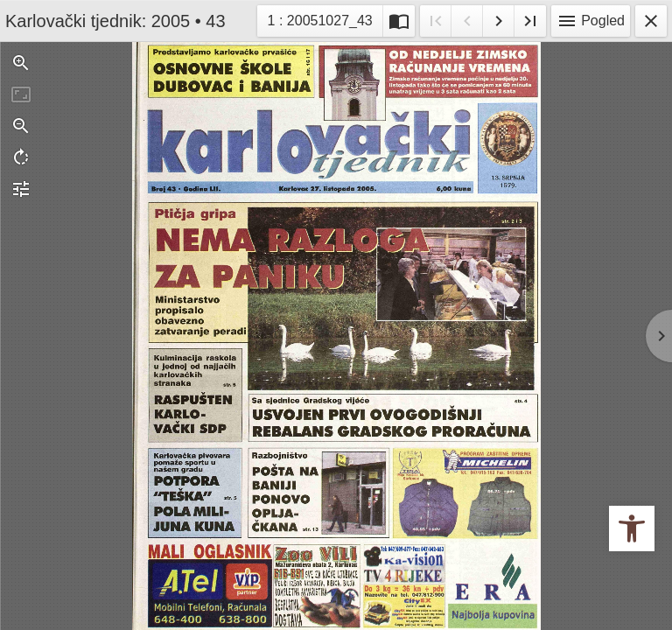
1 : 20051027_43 (321, 19)
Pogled (591, 21)
